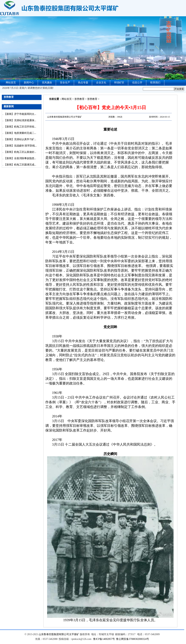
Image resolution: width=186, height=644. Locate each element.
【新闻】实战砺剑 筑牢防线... (20, 146)
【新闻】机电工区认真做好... (20, 152)
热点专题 (83, 83)
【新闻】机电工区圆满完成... (20, 165)
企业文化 (101, 83)
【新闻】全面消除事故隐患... (20, 158)
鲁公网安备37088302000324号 (133, 639)
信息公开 (137, 83)
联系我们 (155, 83)
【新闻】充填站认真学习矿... (20, 139)
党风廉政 (47, 83)
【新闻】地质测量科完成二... (20, 133)
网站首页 (11, 83)
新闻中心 (29, 83)
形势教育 (79, 99)
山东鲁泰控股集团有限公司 (54, 634)
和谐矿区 (119, 83)
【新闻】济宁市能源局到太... (20, 114)
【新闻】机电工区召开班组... (20, 127)
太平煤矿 (74, 634)
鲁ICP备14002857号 (104, 639)
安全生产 (65, 83)
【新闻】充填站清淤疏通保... (20, 120)
